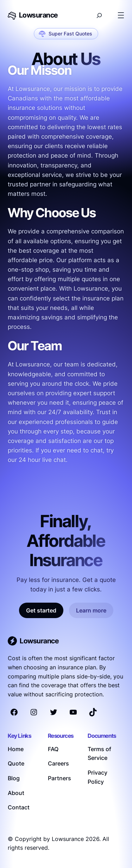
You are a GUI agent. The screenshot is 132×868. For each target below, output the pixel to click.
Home (16, 749)
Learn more (91, 610)
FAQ (53, 749)
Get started (41, 610)
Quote (16, 763)
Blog (14, 778)
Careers (58, 763)
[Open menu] (121, 15)
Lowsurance (38, 15)
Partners (59, 778)
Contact (19, 807)
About (16, 793)
